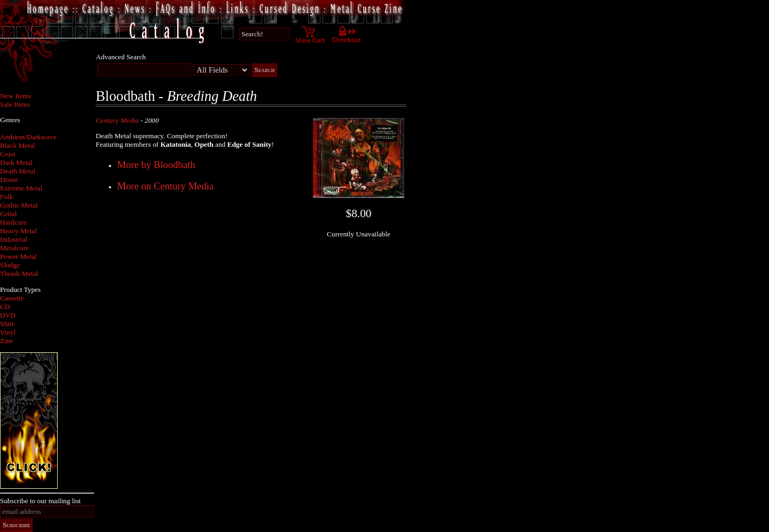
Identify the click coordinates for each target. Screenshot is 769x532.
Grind (8, 214)
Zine (6, 341)
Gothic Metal (19, 205)
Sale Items (15, 104)
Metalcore (14, 248)
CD (5, 307)
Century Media (117, 120)
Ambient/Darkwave (28, 137)
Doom (9, 180)
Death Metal (18, 171)
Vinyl (8, 332)
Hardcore (13, 222)
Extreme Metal (21, 188)
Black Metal (18, 145)
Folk (6, 197)
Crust (8, 154)
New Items (15, 96)
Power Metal (18, 256)
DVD (8, 315)
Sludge (10, 265)
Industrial (14, 239)
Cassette (12, 298)
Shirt (7, 324)
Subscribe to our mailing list (40, 501)
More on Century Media (165, 186)
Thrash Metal (19, 273)
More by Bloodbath (156, 165)
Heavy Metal (18, 231)
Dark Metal (16, 162)
